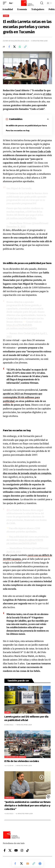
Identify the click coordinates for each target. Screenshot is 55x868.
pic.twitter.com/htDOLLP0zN (21, 543)
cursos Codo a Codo (40, 151)
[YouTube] (16, 850)
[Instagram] (22, 850)
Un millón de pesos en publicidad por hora (26, 126)
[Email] (28, 863)
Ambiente (9, 798)
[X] (10, 850)
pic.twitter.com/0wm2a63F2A (22, 328)
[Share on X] (15, 47)
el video (47, 94)
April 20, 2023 (14, 552)
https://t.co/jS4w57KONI (31, 540)
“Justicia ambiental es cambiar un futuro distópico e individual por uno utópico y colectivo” (27, 806)
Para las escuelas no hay (18, 131)
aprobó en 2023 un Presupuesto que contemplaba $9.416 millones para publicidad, (23, 397)
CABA (6, 16)
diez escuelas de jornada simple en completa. (27, 473)
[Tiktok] (28, 850)
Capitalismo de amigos (15, 757)
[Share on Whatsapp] (20, 47)
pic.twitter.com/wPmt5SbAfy (21, 218)
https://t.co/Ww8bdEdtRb (19, 325)
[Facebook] (5, 850)
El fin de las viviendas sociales (22, 761)
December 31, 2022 (16, 227)
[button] (5, 3)
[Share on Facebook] (9, 47)
